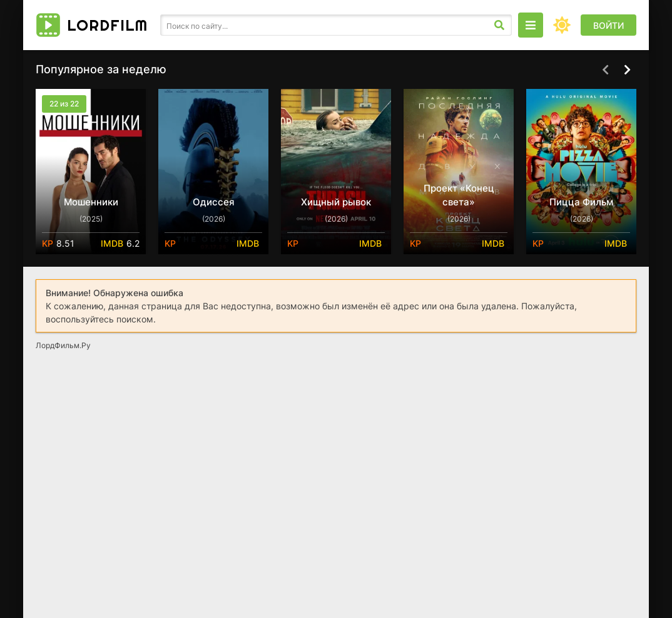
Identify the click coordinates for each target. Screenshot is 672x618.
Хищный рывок (336, 202)
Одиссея (214, 202)
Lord (107, 25)
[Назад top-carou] (605, 70)
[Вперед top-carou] (627, 70)
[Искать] (499, 25)
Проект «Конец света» (459, 195)
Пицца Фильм (581, 202)
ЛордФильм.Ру (63, 345)
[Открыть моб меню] (531, 25)
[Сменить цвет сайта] (562, 25)
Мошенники (91, 202)
